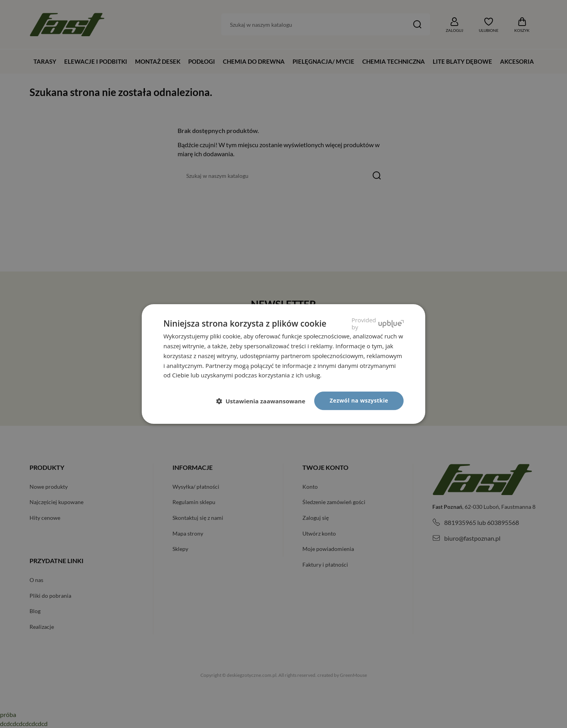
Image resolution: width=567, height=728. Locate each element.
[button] (264, 401)
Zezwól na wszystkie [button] (359, 400)
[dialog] (283, 364)
